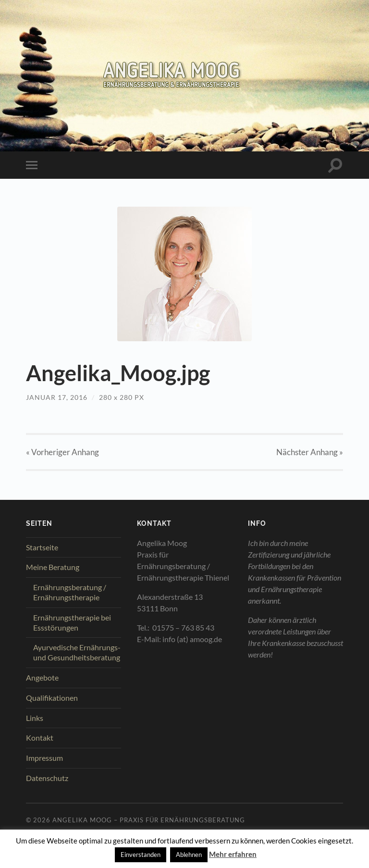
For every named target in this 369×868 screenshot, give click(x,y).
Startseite (42, 547)
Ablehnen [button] (189, 855)
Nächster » (310, 452)
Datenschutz (47, 778)
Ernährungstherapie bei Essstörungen (72, 622)
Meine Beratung (53, 567)
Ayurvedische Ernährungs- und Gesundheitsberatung (77, 652)
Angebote (42, 677)
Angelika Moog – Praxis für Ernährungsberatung (149, 820)
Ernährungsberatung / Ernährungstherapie (70, 592)
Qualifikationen (52, 698)
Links (35, 718)
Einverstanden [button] (141, 855)
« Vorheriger (62, 452)
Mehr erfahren (233, 854)
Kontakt (40, 738)
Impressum (44, 758)
